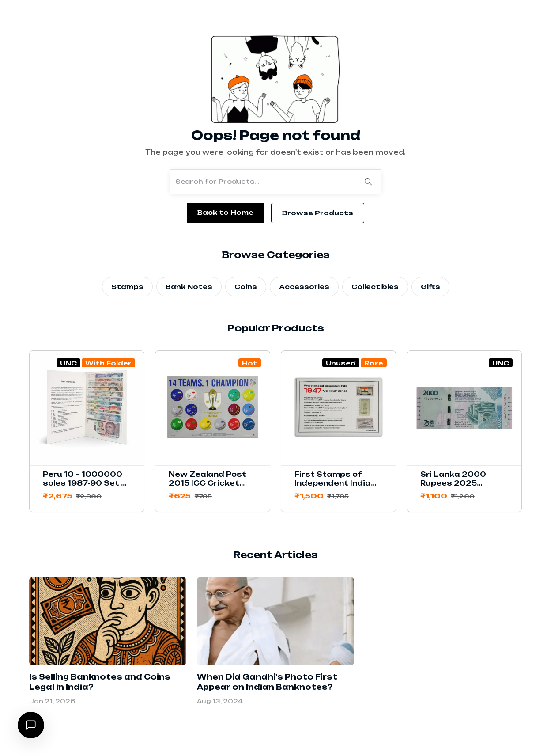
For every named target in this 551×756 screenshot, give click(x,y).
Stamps (127, 287)
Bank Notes (189, 287)
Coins (246, 287)
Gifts (430, 287)
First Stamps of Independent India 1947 (333, 483)
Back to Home (225, 212)
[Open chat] (31, 725)
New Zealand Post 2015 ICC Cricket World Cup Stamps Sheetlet (208, 488)
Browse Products (318, 213)
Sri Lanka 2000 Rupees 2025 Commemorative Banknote (456, 488)
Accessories (304, 287)
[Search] (368, 182)
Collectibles (375, 287)
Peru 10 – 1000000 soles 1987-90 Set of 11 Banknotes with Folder (87, 488)
